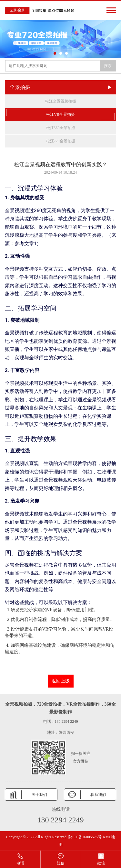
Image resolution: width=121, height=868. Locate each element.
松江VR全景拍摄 (60, 114)
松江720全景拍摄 (61, 141)
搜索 (108, 66)
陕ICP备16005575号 (85, 837)
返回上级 (61, 681)
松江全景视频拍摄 (61, 101)
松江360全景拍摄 (61, 128)
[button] (55, 53)
